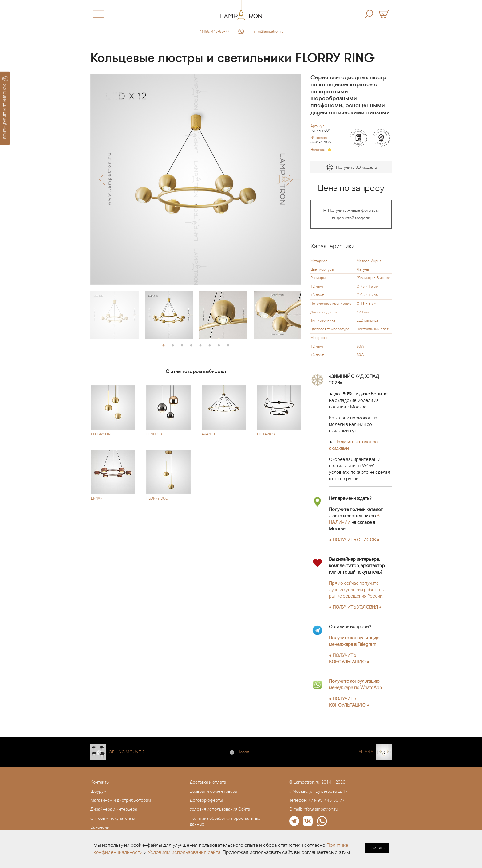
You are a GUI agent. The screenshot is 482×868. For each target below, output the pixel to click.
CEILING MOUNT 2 (127, 752)
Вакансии (100, 827)
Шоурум (99, 791)
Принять (377, 848)
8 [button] (228, 346)
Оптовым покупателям (113, 818)
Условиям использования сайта (184, 852)
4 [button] (191, 346)
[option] (196, 179)
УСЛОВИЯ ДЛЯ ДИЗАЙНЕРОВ (5, 108)
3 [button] (182, 346)
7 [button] (219, 346)
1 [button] (164, 346)
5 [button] (200, 346)
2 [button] (173, 346)
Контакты (100, 782)
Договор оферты (206, 800)
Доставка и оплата (208, 782)
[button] (102, 179)
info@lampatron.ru (269, 31)
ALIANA (366, 752)
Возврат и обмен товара (213, 791)
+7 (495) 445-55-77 (213, 31)
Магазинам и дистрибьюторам (121, 800)
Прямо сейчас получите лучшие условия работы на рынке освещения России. (357, 589)
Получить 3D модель (351, 168)
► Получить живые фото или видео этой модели (351, 214)
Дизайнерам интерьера (114, 809)
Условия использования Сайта (220, 809)
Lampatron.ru (306, 782)
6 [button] (210, 346)
